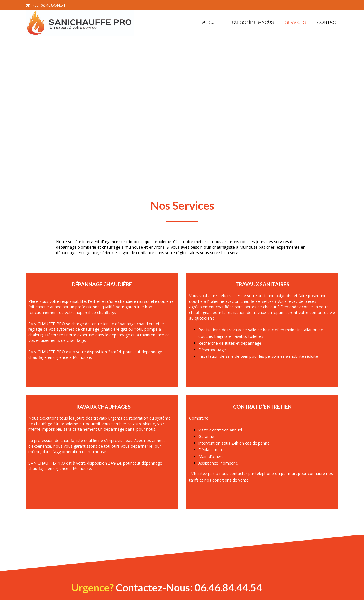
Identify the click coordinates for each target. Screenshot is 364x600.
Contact (328, 23)
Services (296, 23)
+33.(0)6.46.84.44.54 (49, 5)
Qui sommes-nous (253, 23)
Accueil (212, 23)
